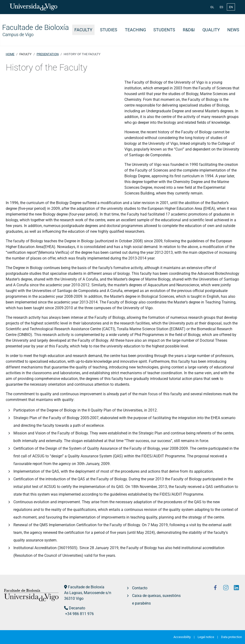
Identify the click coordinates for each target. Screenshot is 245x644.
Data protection (231, 637)
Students (164, 30)
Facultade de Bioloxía (86, 587)
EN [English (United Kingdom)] (231, 7)
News (233, 30)
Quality (211, 30)
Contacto (140, 588)
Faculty (83, 30)
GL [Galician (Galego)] (212, 7)
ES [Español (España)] (221, 7)
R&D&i (189, 30)
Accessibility (182, 637)
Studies (109, 30)
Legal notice (206, 637)
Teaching (135, 30)
